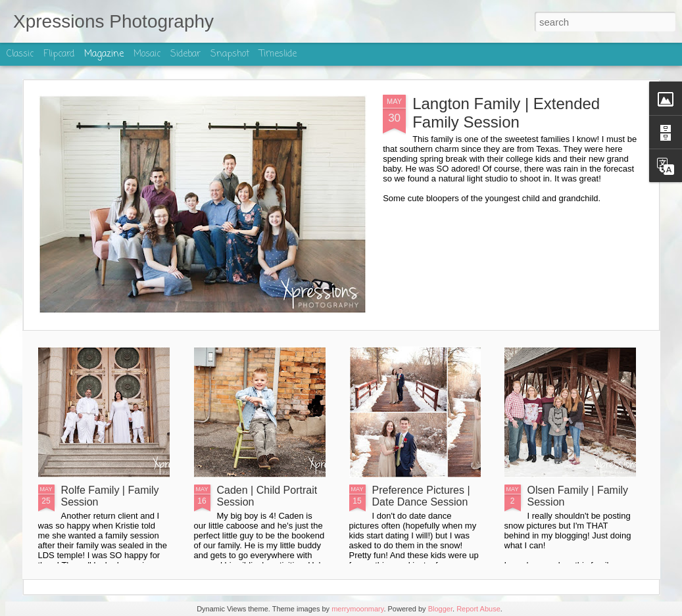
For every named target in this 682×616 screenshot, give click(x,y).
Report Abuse (478, 609)
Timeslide (278, 54)
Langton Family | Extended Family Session (506, 113)
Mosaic (147, 54)
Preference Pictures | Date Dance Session (421, 496)
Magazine (104, 54)
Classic (20, 54)
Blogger (440, 609)
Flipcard (59, 54)
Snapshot (230, 54)
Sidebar (185, 54)
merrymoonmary (357, 609)
